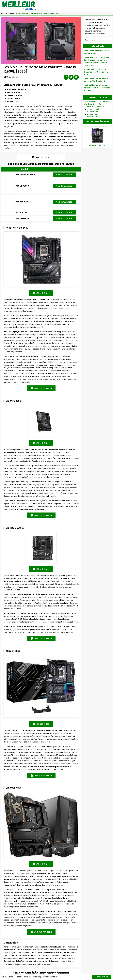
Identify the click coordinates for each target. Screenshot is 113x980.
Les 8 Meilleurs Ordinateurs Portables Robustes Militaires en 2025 (97, 88)
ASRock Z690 (22, 221)
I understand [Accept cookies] (102, 977)
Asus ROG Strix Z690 (25, 177)
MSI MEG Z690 (22, 234)
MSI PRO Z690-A (23, 207)
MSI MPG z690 (22, 192)
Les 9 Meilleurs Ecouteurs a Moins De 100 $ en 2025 (96, 80)
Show (47, 157)
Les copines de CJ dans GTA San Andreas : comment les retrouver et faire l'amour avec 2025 (97, 61)
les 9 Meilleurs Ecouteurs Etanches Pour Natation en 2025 (96, 72)
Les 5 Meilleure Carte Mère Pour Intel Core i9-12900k (97, 103)
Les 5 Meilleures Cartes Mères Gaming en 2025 (97, 52)
